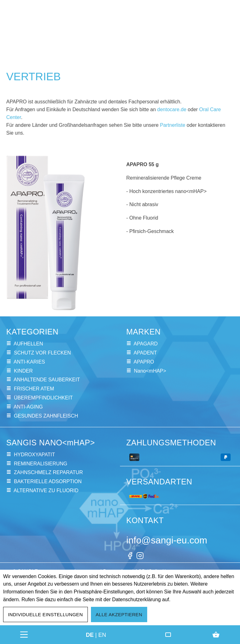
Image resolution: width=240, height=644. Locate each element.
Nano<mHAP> (150, 371)
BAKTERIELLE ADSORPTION (48, 481)
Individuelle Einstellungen (46, 614)
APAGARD (146, 344)
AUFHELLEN (28, 344)
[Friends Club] (168, 635)
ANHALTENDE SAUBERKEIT (47, 380)
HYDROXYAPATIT (34, 455)
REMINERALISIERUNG (40, 464)
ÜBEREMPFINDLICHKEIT (43, 398)
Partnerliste (173, 125)
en (102, 634)
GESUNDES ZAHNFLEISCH (46, 416)
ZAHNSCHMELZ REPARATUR (48, 472)
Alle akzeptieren (119, 614)
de (90, 634)
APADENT (145, 353)
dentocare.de (172, 109)
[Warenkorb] (216, 635)
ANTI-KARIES (29, 362)
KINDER (23, 371)
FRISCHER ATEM (34, 389)
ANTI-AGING (28, 407)
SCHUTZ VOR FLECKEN (42, 353)
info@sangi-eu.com (167, 540)
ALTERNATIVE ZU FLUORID (46, 490)
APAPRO (144, 362)
